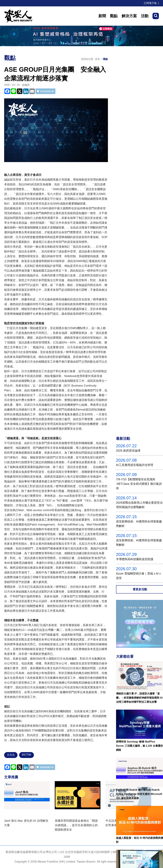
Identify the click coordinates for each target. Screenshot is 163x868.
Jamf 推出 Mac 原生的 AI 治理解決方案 (26, 823)
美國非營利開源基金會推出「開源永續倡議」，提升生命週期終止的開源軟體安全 (76, 825)
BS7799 (27, 755)
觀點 (114, 16)
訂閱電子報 (150, 3)
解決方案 (129, 16)
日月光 (11, 755)
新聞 (102, 16)
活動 (145, 16)
